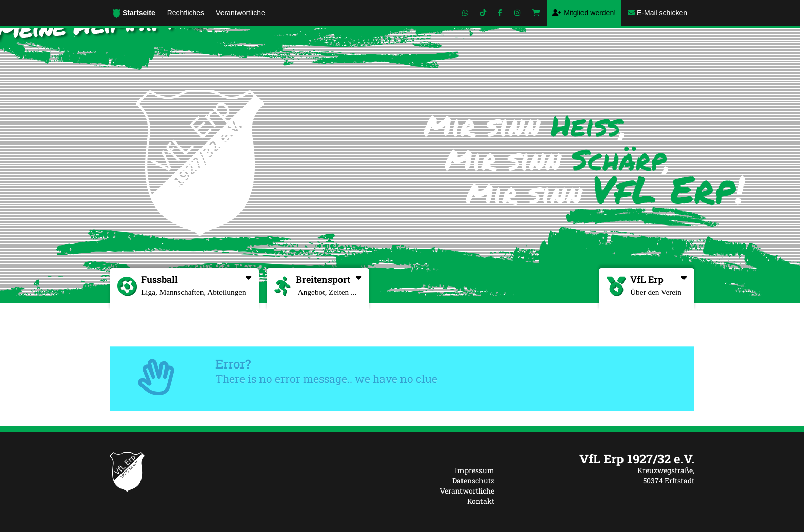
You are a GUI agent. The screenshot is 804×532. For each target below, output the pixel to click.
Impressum (475, 470)
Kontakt (481, 501)
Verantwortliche (467, 491)
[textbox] (602, 459)
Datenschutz (473, 480)
